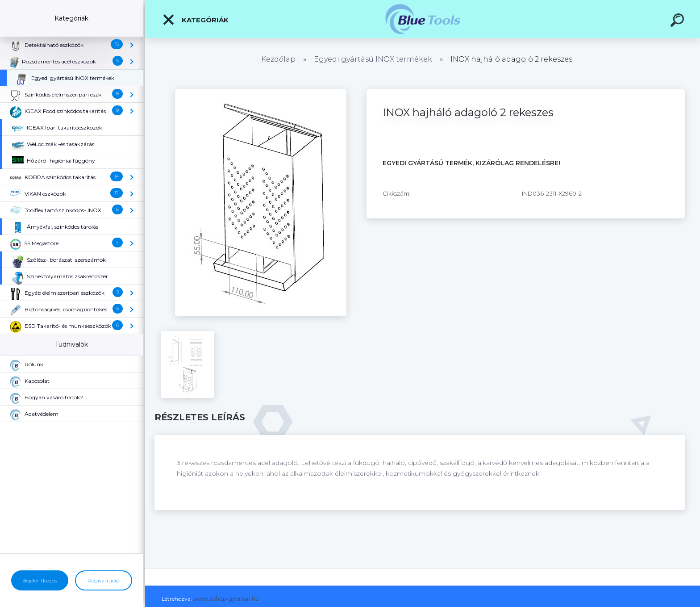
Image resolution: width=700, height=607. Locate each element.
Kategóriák (195, 20)
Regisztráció (103, 580)
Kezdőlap (278, 59)
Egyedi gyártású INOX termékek (373, 59)
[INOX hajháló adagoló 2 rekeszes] (261, 92)
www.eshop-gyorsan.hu (226, 599)
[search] (679, 21)
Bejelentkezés (40, 580)
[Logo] (423, 19)
